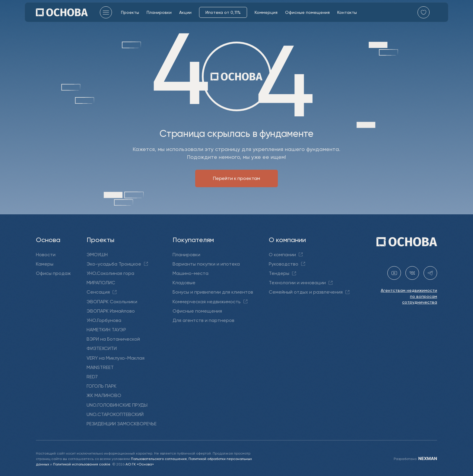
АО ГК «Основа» (140, 464)
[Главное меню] (106, 12)
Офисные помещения (307, 12)
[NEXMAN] (427, 459)
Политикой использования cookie (82, 464)
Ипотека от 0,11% (223, 12)
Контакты (347, 12)
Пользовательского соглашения (159, 459)
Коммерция (266, 12)
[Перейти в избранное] (424, 12)
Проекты (130, 12)
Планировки (159, 12)
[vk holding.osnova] (412, 273)
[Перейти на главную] (62, 12)
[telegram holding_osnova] (430, 273)
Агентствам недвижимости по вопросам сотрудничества (409, 296)
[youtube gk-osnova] (394, 273)
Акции (185, 12)
